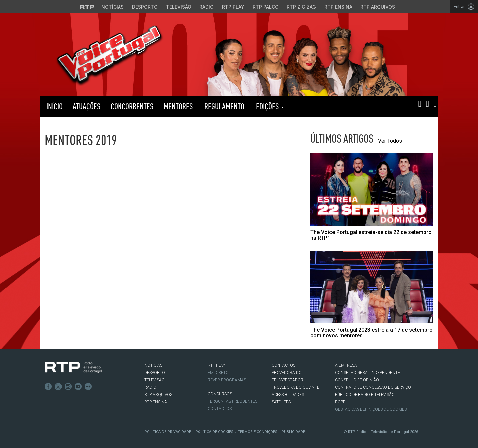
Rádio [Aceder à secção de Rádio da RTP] (207, 7)
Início (54, 106)
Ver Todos (390, 141)
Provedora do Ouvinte (295, 387)
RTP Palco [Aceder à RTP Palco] (266, 7)
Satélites (281, 402)
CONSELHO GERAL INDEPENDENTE (367, 373)
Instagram (68, 387)
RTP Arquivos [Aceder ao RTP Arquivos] (378, 7)
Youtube (78, 387)
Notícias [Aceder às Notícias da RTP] (113, 7)
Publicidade (293, 432)
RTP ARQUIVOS (158, 395)
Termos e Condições (257, 432)
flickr (88, 387)
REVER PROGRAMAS (227, 380)
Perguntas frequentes (233, 401)
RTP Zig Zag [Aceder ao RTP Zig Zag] (301, 7)
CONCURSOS (220, 394)
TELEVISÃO (155, 380)
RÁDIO (150, 387)
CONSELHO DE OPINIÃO (357, 380)
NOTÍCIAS (153, 365)
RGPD (340, 402)
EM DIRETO (218, 373)
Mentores (178, 106)
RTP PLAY (322, 106)
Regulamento (224, 106)
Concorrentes (132, 106)
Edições (269, 106)
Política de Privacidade (168, 432)
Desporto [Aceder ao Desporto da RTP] (145, 7)
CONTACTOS (283, 365)
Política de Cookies (214, 432)
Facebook (48, 387)
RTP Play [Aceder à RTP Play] (233, 7)
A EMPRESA (346, 365)
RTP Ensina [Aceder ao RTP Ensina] (338, 7)
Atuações (87, 106)
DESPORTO (155, 373)
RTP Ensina (156, 402)
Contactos (220, 409)
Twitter (58, 387)
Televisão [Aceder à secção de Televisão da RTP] (179, 7)
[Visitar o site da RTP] (87, 7)
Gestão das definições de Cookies (371, 409)
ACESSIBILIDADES (288, 395)
